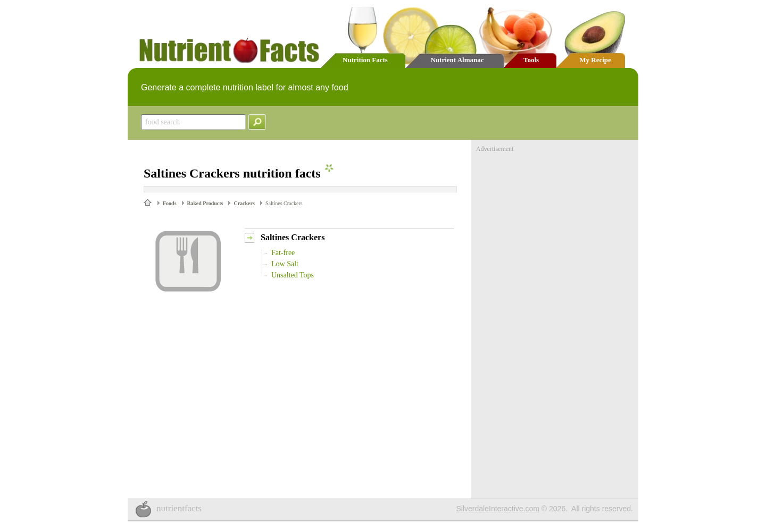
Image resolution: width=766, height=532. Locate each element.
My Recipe (595, 60)
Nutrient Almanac (457, 60)
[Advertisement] (556, 219)
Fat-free (283, 253)
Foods (170, 203)
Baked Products (205, 203)
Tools (531, 60)
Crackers (244, 203)
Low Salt (285, 264)
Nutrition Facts (365, 60)
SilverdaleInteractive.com (498, 509)
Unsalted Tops (293, 275)
